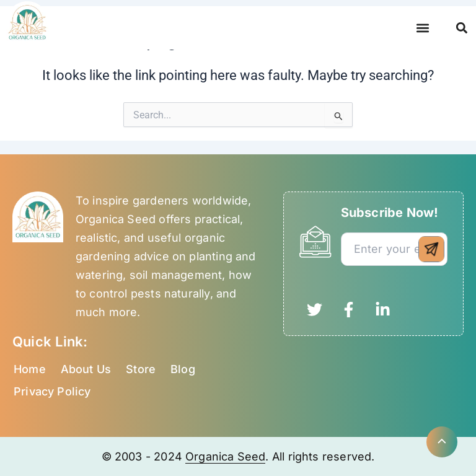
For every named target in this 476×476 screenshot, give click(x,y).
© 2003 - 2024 (144, 456)
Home (30, 369)
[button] (422, 28)
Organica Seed (225, 456)
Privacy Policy (52, 391)
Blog (183, 369)
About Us (86, 369)
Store (141, 369)
